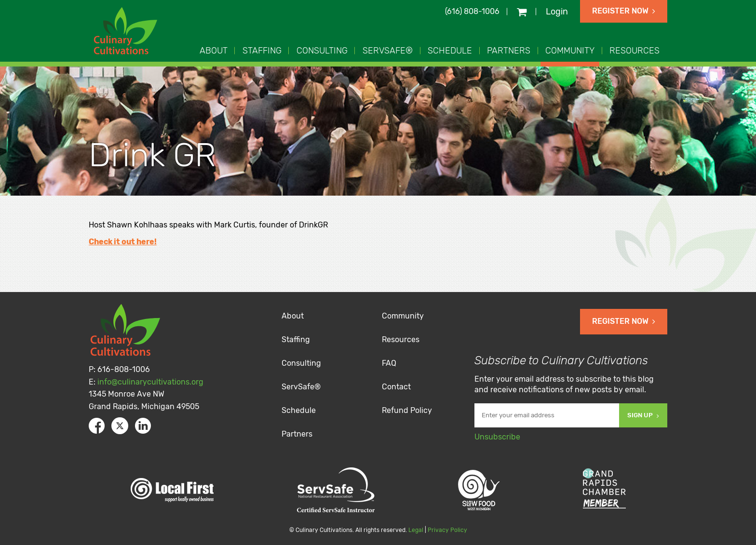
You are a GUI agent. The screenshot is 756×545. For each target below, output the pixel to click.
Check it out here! (123, 242)
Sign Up (643, 415)
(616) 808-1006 (472, 11)
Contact (396, 387)
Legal (416, 530)
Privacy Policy (447, 530)
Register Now (624, 11)
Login (557, 12)
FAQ (389, 363)
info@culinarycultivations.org (150, 382)
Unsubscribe (497, 437)
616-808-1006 (124, 369)
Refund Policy (407, 410)
